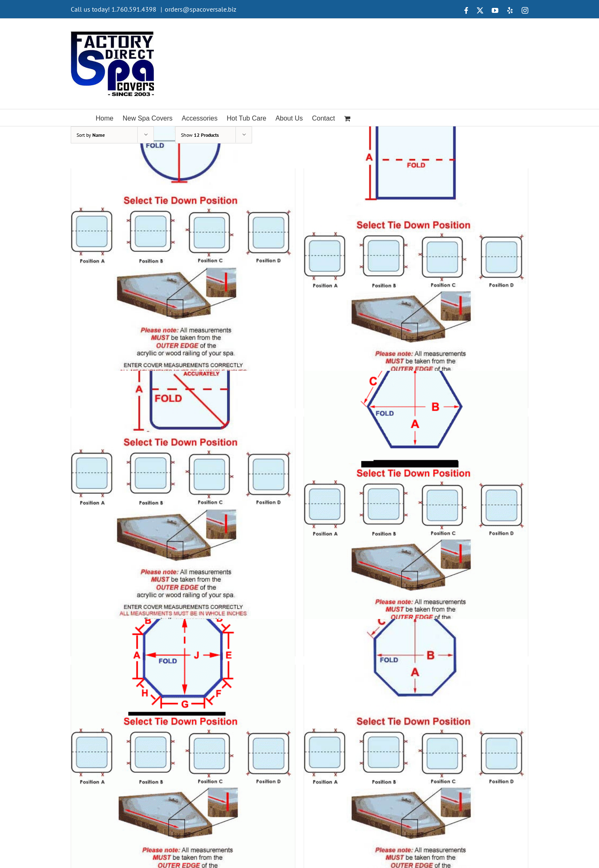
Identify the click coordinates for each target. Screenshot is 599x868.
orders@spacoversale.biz (200, 9)
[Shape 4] (416, 256)
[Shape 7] (183, 752)
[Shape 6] (416, 504)
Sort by (91, 135)
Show (200, 135)
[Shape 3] (183, 256)
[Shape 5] (183, 504)
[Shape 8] (416, 752)
